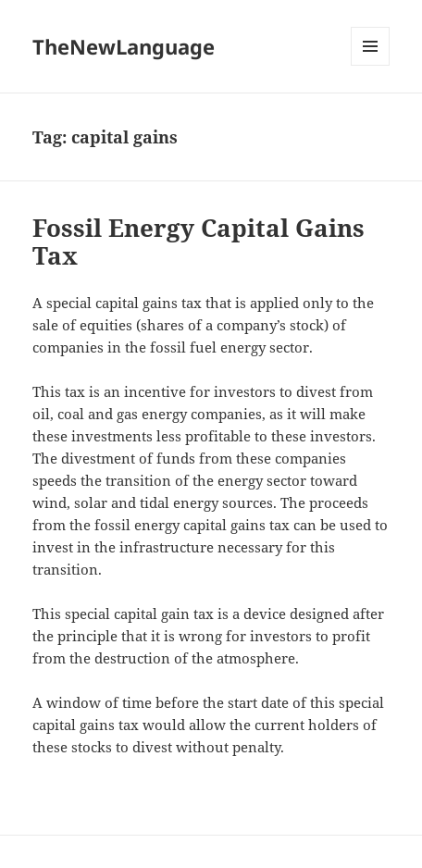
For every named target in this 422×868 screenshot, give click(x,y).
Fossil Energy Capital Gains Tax (199, 242)
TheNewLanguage (124, 46)
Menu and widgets (371, 65)
